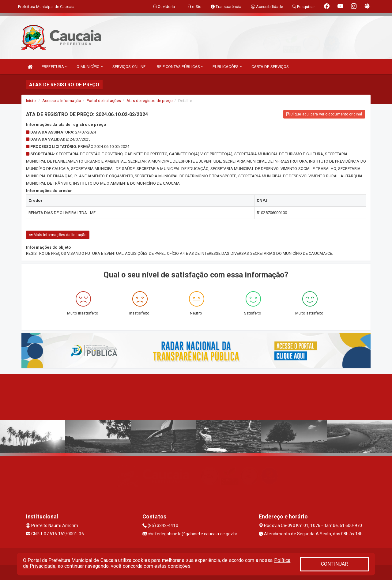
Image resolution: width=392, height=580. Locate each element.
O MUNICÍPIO (90, 67)
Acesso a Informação (62, 101)
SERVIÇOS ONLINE (129, 67)
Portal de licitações (104, 101)
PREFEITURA (55, 67)
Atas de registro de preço (150, 101)
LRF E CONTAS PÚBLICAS (179, 67)
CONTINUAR (334, 564)
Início (31, 101)
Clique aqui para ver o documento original (324, 114)
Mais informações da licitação (58, 235)
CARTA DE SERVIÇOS (270, 67)
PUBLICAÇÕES (227, 67)
